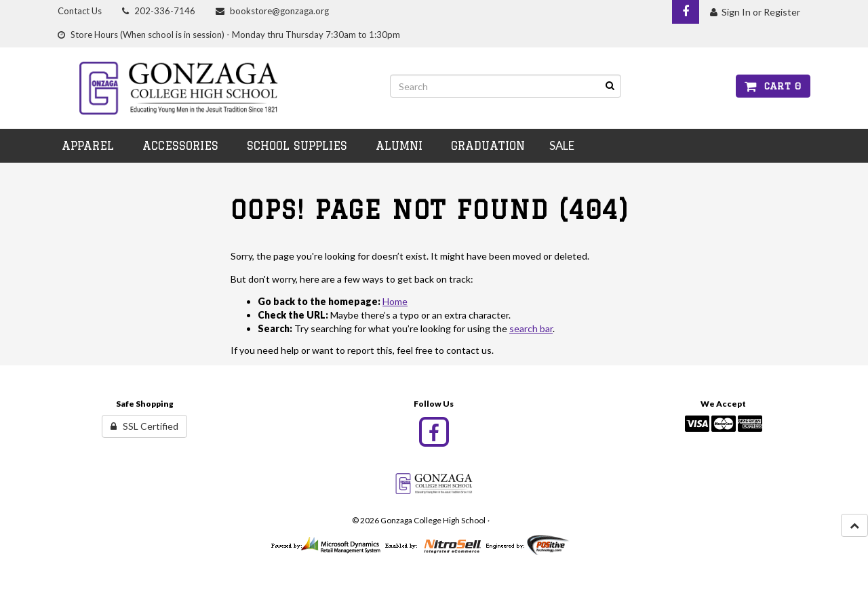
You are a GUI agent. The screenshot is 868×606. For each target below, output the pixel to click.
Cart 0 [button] (773, 86)
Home (395, 301)
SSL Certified (144, 426)
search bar (531, 328)
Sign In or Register (755, 12)
